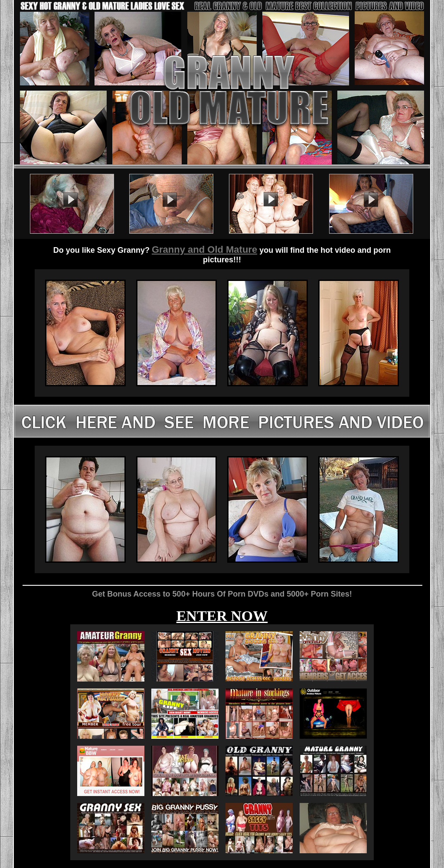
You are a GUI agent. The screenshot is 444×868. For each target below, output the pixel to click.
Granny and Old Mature (204, 250)
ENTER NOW (222, 616)
